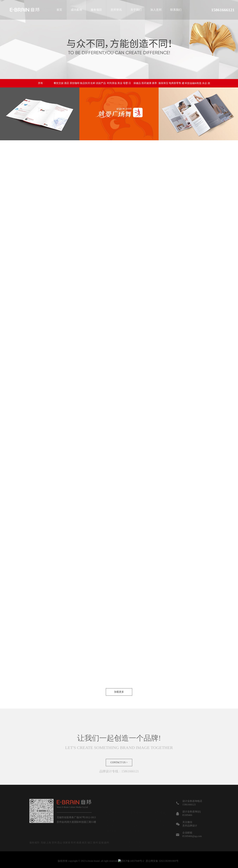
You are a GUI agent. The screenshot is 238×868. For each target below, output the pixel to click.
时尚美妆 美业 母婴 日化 (119, 85)
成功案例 (76, 10)
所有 (40, 83)
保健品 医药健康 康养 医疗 (145, 85)
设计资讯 (160, 826)
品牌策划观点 (160, 820)
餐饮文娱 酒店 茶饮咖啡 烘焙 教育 (67, 85)
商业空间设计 (136, 847)
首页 (59, 10)
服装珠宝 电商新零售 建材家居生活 (171, 86)
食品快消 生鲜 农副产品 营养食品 (93, 85)
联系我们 (176, 10)
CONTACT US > (119, 774)
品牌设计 (136, 820)
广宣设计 (136, 836)
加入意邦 (156, 10)
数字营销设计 (136, 841)
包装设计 (136, 826)
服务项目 (96, 10)
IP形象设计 (136, 831)
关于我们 (136, 10)
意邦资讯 (116, 10)
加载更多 (119, 704)
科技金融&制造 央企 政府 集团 (198, 88)
